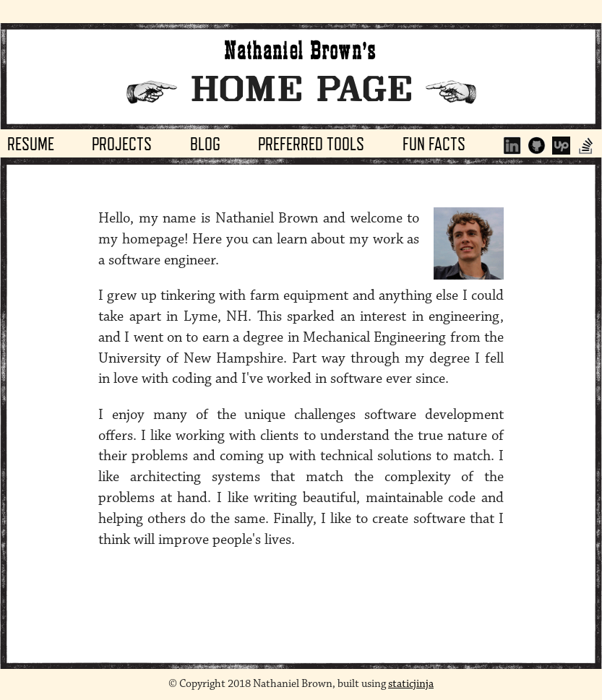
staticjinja (411, 684)
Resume (31, 144)
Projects (122, 144)
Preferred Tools (311, 144)
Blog (205, 144)
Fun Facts (434, 144)
